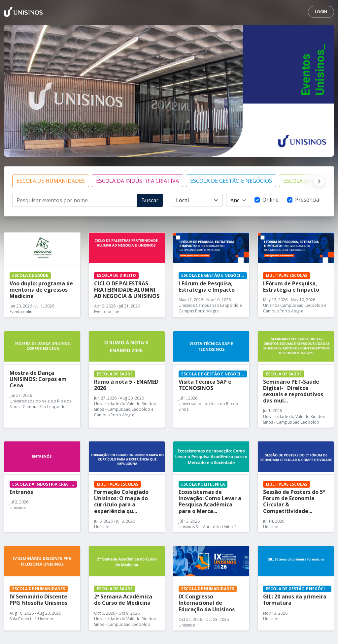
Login (321, 12)
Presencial (308, 200)
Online (270, 200)
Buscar (150, 200)
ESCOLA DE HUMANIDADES (51, 181)
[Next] (317, 181)
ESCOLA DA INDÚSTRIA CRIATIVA (137, 181)
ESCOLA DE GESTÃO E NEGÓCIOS (231, 181)
